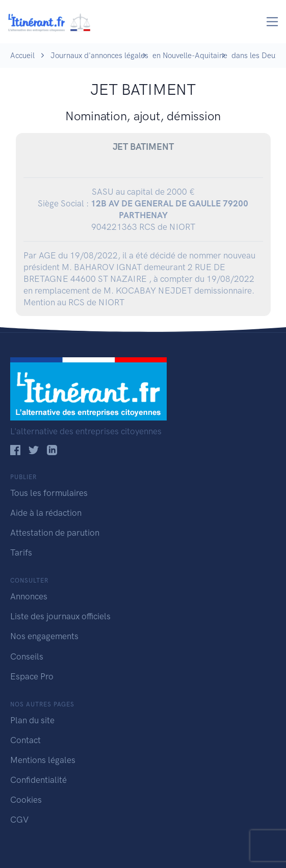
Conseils (27, 656)
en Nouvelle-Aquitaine (190, 56)
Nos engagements (44, 636)
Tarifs (21, 553)
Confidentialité (38, 780)
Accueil (22, 56)
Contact (25, 740)
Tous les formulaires (49, 493)
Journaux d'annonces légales (99, 56)
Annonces (29, 596)
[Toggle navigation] (272, 22)
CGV (19, 820)
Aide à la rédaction (46, 513)
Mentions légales (43, 760)
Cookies (26, 800)
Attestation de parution (55, 533)
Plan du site (32, 720)
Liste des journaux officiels (60, 616)
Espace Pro (32, 676)
